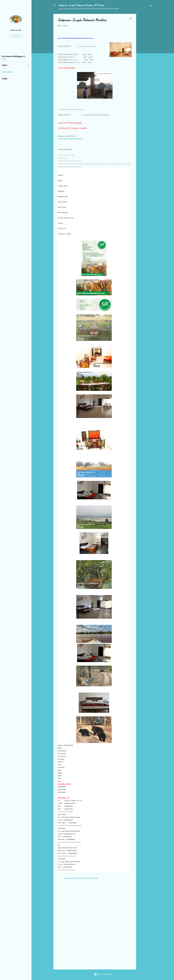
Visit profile (16, 36)
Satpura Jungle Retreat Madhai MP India (81, 5)
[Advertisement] (145, 47)
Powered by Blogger (103, 974)
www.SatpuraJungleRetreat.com (70, 139)
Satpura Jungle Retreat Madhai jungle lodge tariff (81, 878)
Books (4, 59)
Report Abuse (7, 72)
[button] (130, 19)
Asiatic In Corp (16, 30)
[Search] (151, 6)
